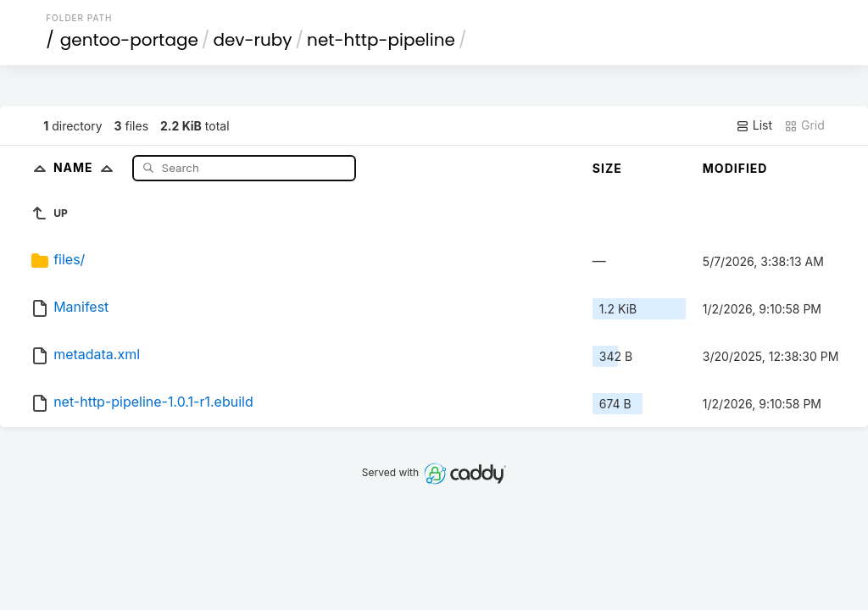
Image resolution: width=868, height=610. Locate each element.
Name (87, 167)
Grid (804, 125)
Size (607, 168)
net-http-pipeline (381, 40)
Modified (735, 168)
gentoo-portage (129, 40)
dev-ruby (252, 40)
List (754, 125)
